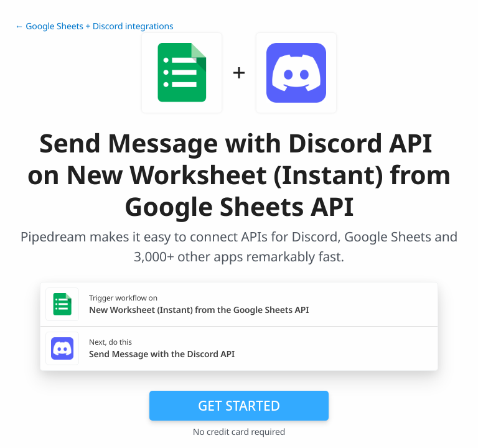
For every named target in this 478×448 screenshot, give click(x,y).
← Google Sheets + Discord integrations (94, 26)
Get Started (239, 406)
